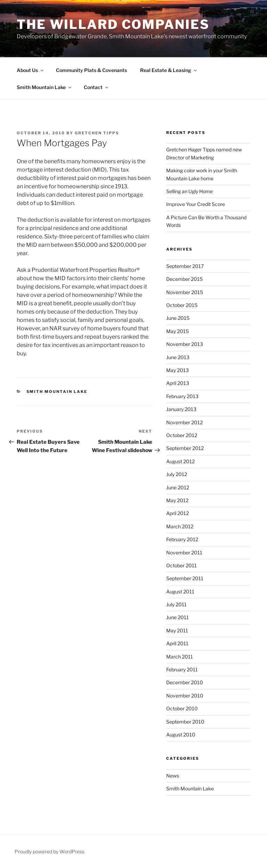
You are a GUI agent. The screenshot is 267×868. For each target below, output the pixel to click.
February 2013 (182, 396)
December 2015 (184, 279)
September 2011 (185, 578)
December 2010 (185, 682)
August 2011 (180, 591)
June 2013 (178, 357)
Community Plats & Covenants (91, 70)
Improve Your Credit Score (196, 204)
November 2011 (184, 553)
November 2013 (185, 344)
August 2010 (181, 735)
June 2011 (177, 617)
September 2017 (185, 266)
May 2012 (177, 500)
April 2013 (178, 383)
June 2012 (178, 487)
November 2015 (185, 292)
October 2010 (182, 708)
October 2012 (182, 435)
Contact (96, 87)
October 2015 (182, 305)
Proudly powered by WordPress (50, 851)
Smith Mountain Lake (44, 87)
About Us (31, 70)
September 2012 (185, 448)
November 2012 (184, 422)
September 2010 (185, 722)
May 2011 (177, 630)
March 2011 (180, 657)
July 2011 (176, 604)
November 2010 (185, 696)
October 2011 (181, 565)
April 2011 (177, 643)
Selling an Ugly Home (189, 191)
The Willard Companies (113, 24)
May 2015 (177, 331)
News (173, 776)
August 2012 (180, 461)
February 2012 (182, 539)
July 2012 (177, 474)
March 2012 (180, 526)
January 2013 (181, 409)
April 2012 (177, 513)
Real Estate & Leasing (169, 70)
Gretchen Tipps (97, 133)
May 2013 (177, 370)
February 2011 (182, 669)
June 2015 (178, 318)
